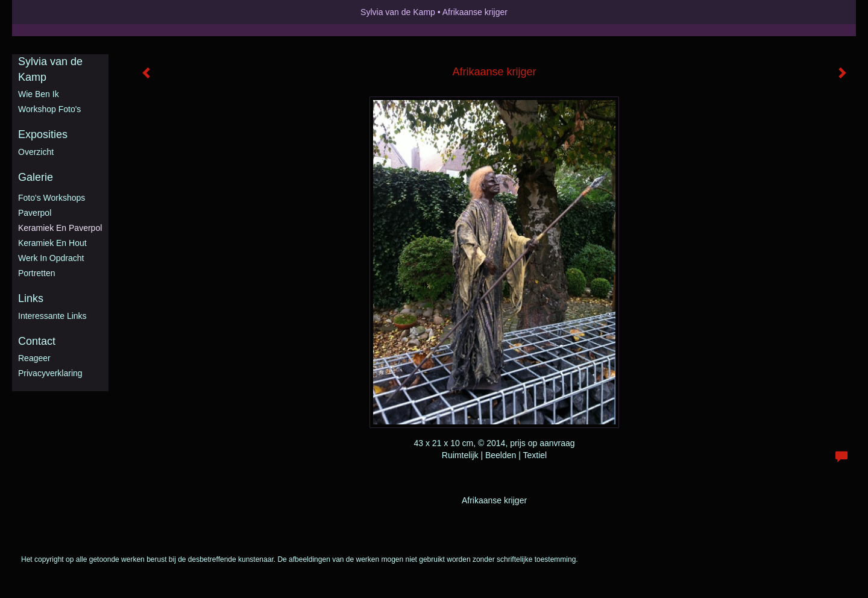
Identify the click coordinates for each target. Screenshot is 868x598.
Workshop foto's (49, 109)
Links (31, 298)
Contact (37, 341)
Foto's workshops (52, 198)
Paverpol (35, 213)
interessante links (52, 316)
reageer (34, 358)
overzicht (36, 152)
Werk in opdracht (51, 258)
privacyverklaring (50, 373)
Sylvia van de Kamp (398, 12)
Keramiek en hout (52, 243)
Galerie (36, 177)
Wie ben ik (39, 94)
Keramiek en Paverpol (60, 228)
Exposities (43, 134)
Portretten (36, 273)
